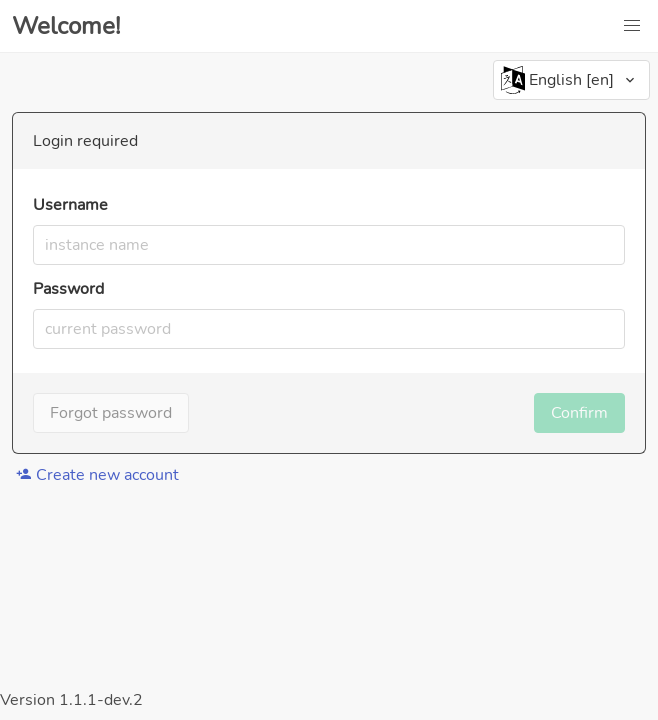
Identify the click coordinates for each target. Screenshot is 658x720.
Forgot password (111, 413)
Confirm (579, 413)
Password (68, 289)
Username (70, 205)
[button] (632, 26)
